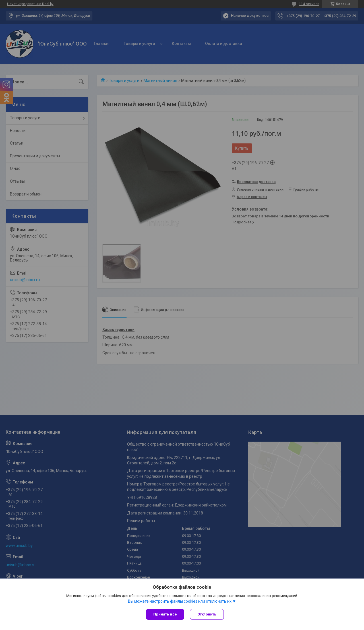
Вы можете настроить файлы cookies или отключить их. (180, 601)
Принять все (165, 614)
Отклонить (207, 614)
